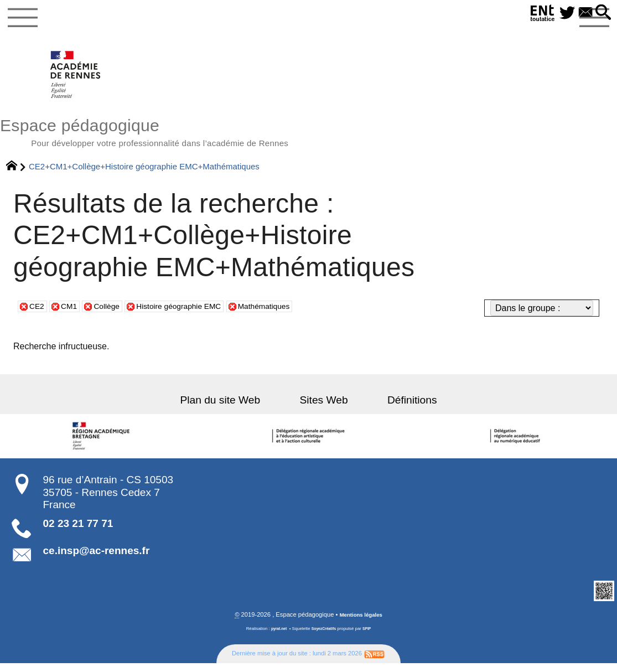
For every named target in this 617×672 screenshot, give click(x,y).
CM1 (73, 314)
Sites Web (324, 408)
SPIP (370, 638)
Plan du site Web (235, 408)
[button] (602, 13)
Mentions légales (361, 624)
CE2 (38, 314)
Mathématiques (292, 314)
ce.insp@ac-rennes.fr (97, 559)
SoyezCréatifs (324, 638)
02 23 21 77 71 (78, 532)
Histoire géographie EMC (196, 314)
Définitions (397, 408)
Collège (114, 314)
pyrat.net (276, 638)
